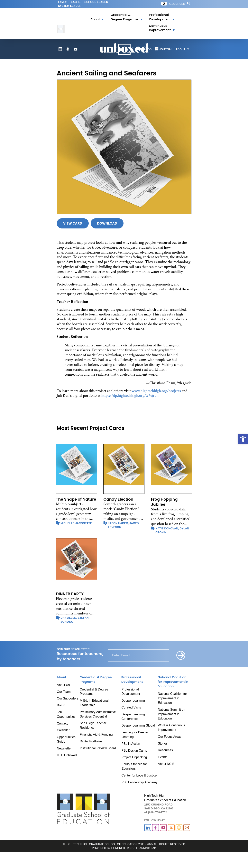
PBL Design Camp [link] (134, 751)
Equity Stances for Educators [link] (134, 766)
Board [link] (61, 705)
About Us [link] (63, 685)
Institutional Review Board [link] (98, 748)
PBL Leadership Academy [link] (140, 782)
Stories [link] (163, 743)
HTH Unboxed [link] (67, 755)
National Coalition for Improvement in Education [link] (172, 698)
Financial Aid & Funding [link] (96, 734)
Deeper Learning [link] (133, 701)
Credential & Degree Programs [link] (94, 692)
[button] (95, 17)
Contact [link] (62, 723)
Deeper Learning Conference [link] (133, 717)
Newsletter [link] (64, 748)
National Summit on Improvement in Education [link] (171, 714)
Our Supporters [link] (68, 698)
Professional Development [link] (131, 692)
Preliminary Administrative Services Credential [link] (98, 714)
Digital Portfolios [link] (91, 741)
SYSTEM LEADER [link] (70, 6)
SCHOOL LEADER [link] (96, 2)
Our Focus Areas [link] (170, 737)
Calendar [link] (63, 730)
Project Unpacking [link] (134, 757)
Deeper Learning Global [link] (138, 725)
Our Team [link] (64, 692)
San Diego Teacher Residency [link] (93, 725)
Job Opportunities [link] (66, 714)
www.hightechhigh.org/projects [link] (156, 391)
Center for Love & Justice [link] (139, 775)
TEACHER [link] (76, 2)
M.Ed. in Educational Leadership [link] (94, 703)
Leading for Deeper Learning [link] (135, 735)
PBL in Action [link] (131, 744)
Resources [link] (176, 4)
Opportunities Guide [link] (66, 739)
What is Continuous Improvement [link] (171, 728)
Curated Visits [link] (131, 707)
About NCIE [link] (166, 764)
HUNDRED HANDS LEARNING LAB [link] (134, 848)
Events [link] (163, 757)
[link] (243, 439)
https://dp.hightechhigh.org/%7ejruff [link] (130, 396)
